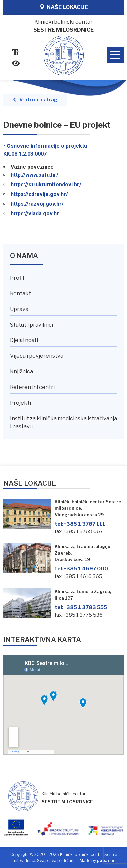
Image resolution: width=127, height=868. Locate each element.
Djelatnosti (24, 340)
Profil (17, 278)
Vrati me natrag (38, 100)
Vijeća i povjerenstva (37, 356)
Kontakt (20, 293)
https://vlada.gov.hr (35, 213)
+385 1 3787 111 (80, 524)
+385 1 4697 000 (81, 569)
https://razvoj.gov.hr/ (37, 204)
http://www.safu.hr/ (34, 175)
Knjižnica (21, 372)
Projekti (20, 403)
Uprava (19, 309)
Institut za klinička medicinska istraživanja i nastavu (63, 422)
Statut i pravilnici (31, 325)
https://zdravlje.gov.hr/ (39, 194)
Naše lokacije (67, 7)
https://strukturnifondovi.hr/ (46, 185)
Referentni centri (32, 387)
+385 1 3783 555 (81, 607)
